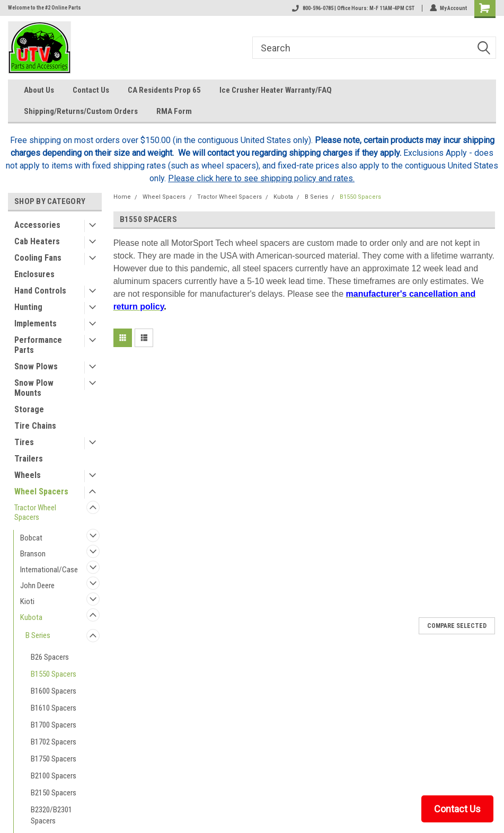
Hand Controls (40, 291)
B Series (38, 635)
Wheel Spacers (41, 491)
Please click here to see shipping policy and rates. (261, 178)
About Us (39, 90)
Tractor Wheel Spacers (35, 512)
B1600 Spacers (54, 691)
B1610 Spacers (54, 708)
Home (122, 197)
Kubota (31, 617)
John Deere (37, 586)
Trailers (29, 459)
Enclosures (34, 274)
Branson (33, 554)
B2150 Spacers (54, 793)
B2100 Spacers (54, 776)
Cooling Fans (38, 258)
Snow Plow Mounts (34, 388)
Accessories (37, 225)
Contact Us (91, 90)
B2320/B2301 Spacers (51, 815)
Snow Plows (36, 366)
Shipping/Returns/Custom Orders (81, 111)
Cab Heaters (37, 241)
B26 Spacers (50, 657)
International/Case (49, 570)
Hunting (28, 307)
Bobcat (31, 538)
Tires (24, 442)
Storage (29, 409)
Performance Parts (38, 345)
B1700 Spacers (54, 725)
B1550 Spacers (54, 674)
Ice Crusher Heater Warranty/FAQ (276, 90)
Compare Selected (457, 626)
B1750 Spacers (54, 759)
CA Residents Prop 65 (164, 90)
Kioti (27, 601)
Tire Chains (35, 426)
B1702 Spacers (54, 742)
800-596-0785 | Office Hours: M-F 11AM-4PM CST (353, 8)
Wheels (28, 475)
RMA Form (174, 111)
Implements (36, 324)
